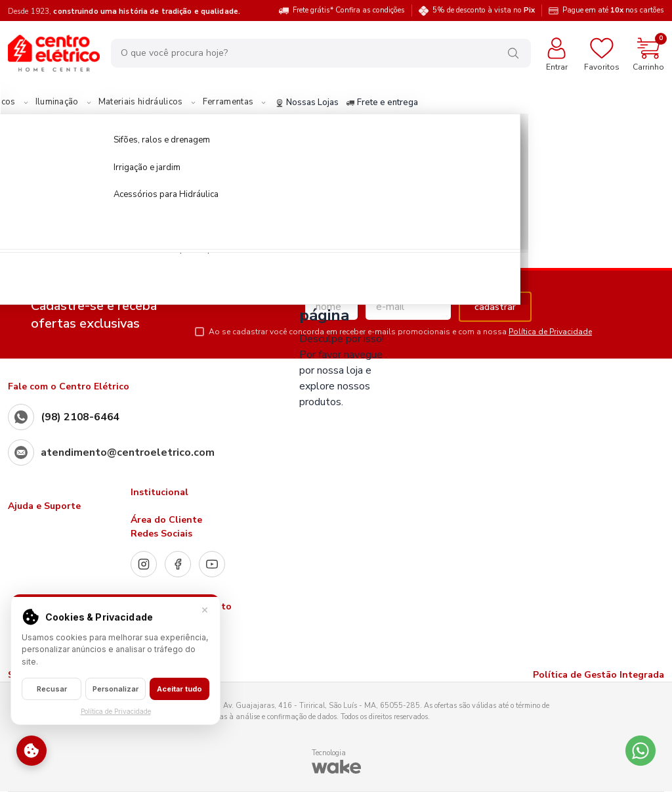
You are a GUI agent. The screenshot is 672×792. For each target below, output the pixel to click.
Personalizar (115, 689)
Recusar (52, 689)
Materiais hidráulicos (237, 102)
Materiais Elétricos (74, 102)
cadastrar (495, 307)
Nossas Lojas (404, 103)
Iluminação (154, 102)
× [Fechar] (205, 609)
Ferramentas (325, 102)
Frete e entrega (479, 103)
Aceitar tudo (179, 689)
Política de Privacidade (550, 332)
